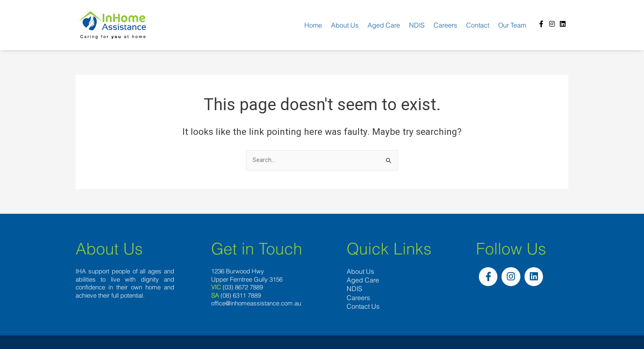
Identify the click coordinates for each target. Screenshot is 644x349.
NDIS (417, 25)
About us (345, 25)
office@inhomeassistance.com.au (256, 304)
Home (313, 25)
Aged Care (384, 25)
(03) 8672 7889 (243, 288)
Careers (445, 25)
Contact (478, 25)
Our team (512, 25)
